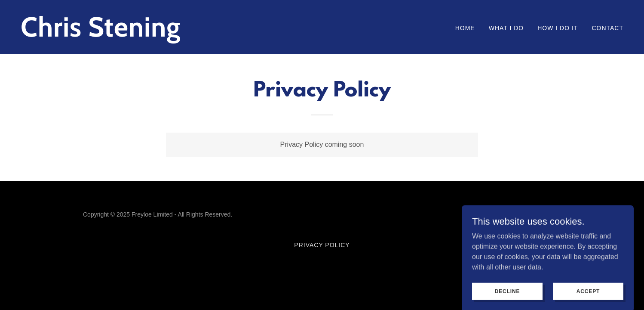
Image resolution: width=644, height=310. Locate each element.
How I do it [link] (558, 28)
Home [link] (465, 28)
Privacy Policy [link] (322, 245)
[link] (168, 34)
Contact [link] (607, 28)
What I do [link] (506, 28)
